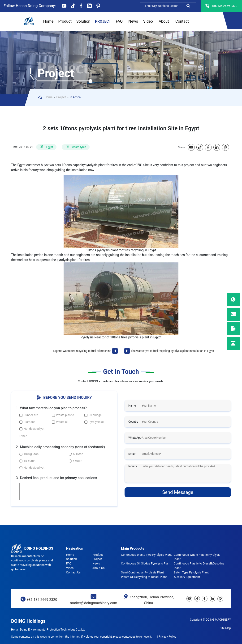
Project (103, 22)
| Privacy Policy (167, 637)
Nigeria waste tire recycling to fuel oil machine (82, 351)
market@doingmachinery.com (94, 603)
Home (48, 21)
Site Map (225, 628)
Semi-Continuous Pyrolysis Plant (142, 572)
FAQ (119, 22)
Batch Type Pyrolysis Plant (191, 572)
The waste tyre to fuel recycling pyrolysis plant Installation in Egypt (172, 351)
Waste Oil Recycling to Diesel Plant (144, 577)
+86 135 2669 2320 (42, 600)
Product (65, 22)
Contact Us (182, 22)
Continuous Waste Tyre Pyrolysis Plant (146, 555)
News (133, 22)
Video (148, 21)
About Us (164, 22)
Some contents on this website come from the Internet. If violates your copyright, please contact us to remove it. (81, 637)
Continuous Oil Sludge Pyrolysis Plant (146, 563)
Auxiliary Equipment (187, 577)
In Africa (75, 97)
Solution (83, 21)
